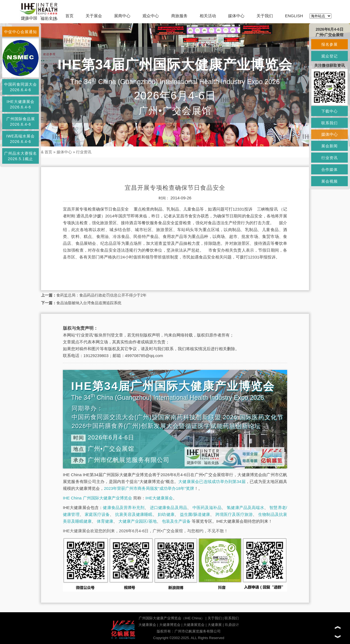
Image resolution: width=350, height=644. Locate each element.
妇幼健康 (166, 514)
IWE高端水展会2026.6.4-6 (21, 139)
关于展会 (94, 16)
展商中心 (122, 16)
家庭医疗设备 (97, 514)
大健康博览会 (170, 625)
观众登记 (329, 56)
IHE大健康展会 (159, 498)
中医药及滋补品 (207, 508)
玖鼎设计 (232, 625)
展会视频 (329, 181)
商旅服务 (179, 16)
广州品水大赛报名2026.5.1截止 (21, 156)
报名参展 (329, 44)
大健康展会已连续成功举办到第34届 (212, 481)
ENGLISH (294, 16)
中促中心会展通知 (21, 32)
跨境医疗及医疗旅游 (234, 514)
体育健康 (105, 521)
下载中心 (329, 111)
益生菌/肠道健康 (195, 514)
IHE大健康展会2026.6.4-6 (20, 104)
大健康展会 (147, 625)
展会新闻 (329, 146)
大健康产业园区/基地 (137, 521)
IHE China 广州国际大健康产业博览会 (97, 498)
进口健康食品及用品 (168, 508)
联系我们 (232, 618)
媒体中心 (236, 16)
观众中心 (151, 16)
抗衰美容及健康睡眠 (134, 514)
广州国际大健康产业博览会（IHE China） (172, 618)
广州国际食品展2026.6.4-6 (21, 122)
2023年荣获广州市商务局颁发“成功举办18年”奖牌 (149, 488)
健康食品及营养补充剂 (124, 508)
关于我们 (265, 16)
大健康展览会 (194, 625)
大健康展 (215, 625)
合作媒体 (329, 169)
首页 (69, 16)
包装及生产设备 (176, 521)
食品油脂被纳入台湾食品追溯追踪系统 (89, 303)
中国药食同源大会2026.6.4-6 (21, 87)
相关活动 (208, 16)
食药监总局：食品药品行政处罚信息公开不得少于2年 (101, 295)
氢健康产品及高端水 (245, 508)
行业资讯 (84, 152)
